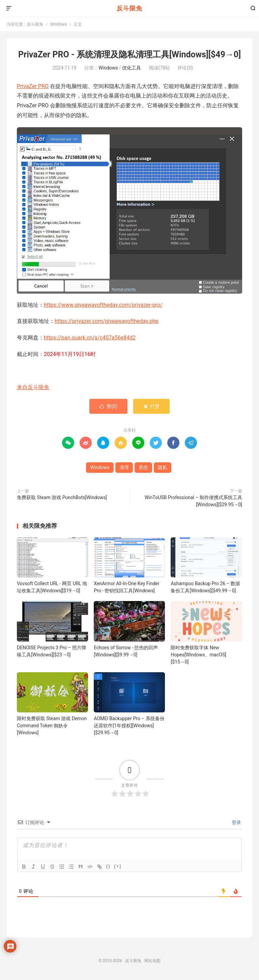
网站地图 (152, 961)
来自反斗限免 (33, 387)
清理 (124, 467)
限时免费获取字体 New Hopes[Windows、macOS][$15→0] (198, 655)
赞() (108, 406)
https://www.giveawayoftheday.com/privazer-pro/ (103, 305)
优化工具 (132, 68)
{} (108, 866)
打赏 (151, 406)
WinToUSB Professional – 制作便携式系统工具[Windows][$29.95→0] (193, 501)
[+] (118, 866)
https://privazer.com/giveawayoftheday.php (107, 321)
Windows (59, 24)
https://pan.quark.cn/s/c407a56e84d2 (90, 338)
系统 (143, 467)
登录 (236, 822)
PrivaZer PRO (33, 86)
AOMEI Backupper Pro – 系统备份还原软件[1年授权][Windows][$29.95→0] (129, 726)
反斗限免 (129, 8)
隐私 (163, 467)
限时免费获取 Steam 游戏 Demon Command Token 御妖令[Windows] (52, 726)
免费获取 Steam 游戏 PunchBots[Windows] (62, 497)
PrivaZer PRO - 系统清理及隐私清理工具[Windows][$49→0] (129, 55)
